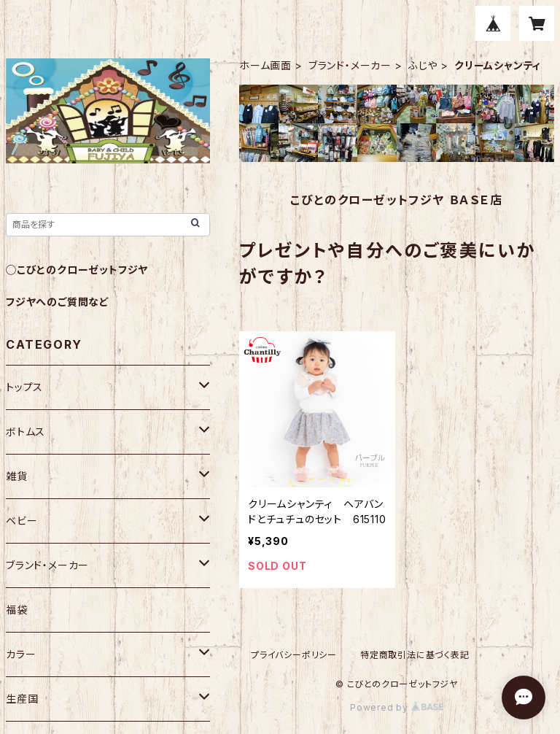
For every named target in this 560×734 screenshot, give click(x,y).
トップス (24, 387)
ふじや (423, 65)
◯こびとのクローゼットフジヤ (77, 270)
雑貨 (17, 476)
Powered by (397, 707)
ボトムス (26, 432)
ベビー (22, 521)
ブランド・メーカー (350, 65)
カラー (21, 654)
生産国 (22, 699)
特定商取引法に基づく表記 (415, 655)
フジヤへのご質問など (58, 302)
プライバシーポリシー (294, 655)
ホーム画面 (265, 65)
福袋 (17, 610)
